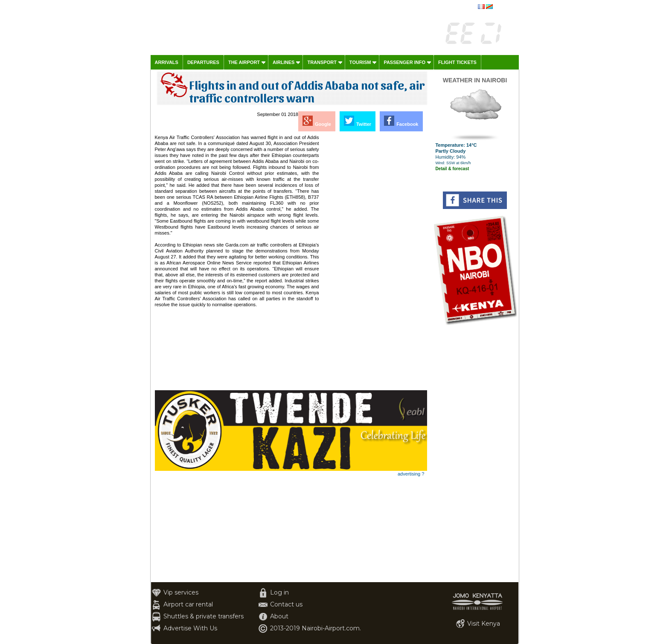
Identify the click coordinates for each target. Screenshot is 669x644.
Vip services (181, 592)
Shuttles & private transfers (204, 616)
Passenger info (404, 62)
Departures (203, 62)
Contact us (286, 604)
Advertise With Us (190, 628)
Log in (279, 592)
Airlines (284, 62)
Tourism (360, 62)
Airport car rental (188, 604)
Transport (322, 62)
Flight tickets (457, 62)
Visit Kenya (484, 624)
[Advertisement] (374, 262)
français (503, 7)
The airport (244, 62)
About (279, 616)
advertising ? (411, 474)
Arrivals (167, 62)
